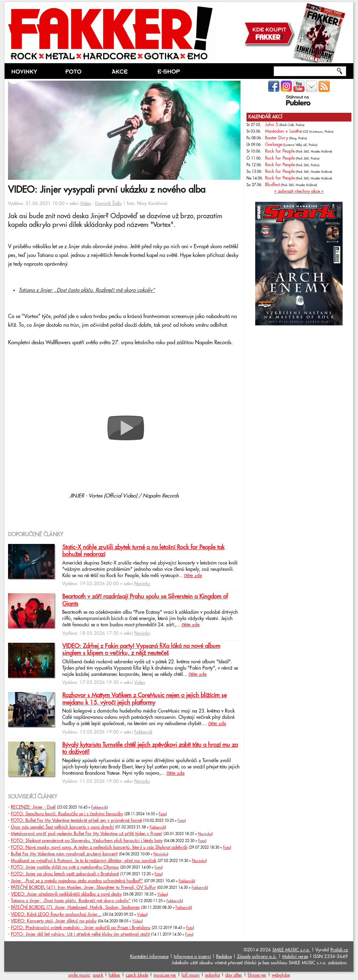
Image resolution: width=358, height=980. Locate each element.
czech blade (137, 975)
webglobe (281, 975)
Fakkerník (143, 732)
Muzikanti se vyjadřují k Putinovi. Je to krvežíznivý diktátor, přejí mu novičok (84, 861)
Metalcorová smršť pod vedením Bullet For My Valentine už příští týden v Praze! (87, 834)
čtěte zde (193, 576)
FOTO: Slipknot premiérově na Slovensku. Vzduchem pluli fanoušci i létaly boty (87, 841)
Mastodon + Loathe (283, 131)
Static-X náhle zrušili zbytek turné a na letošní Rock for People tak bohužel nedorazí (143, 551)
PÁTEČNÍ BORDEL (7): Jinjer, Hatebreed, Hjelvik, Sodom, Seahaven (75, 907)
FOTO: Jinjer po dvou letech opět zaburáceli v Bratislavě (65, 874)
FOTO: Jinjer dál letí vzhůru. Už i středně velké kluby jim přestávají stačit (80, 934)
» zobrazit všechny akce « (299, 191)
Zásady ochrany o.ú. (257, 957)
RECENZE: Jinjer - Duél (33, 807)
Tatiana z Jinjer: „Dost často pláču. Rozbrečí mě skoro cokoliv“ (87, 290)
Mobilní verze (295, 957)
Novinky (142, 584)
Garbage (274, 145)
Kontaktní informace (149, 957)
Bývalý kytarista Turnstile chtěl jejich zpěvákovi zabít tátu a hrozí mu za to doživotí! (150, 749)
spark (98, 975)
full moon (191, 975)
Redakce (224, 957)
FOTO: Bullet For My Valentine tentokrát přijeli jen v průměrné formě (76, 820)
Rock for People (280, 151)
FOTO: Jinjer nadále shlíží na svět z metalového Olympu (65, 867)
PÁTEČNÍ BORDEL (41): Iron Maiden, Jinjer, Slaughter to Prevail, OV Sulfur (83, 887)
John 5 (272, 125)
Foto (162, 814)
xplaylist (212, 975)
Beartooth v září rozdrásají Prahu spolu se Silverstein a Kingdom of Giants (145, 600)
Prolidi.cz (339, 950)
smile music (79, 975)
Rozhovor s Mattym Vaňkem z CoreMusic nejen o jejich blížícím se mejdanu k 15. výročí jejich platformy (144, 699)
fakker (114, 975)
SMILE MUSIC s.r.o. (291, 950)
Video (85, 204)
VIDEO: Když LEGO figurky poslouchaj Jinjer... (56, 914)
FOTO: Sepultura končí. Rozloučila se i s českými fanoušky (67, 814)
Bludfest (272, 185)
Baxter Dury (277, 138)
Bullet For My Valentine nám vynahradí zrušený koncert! (64, 854)
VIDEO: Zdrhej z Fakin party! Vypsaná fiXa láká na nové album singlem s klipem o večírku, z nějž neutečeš (141, 650)
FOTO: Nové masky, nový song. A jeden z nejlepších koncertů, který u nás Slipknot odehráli (99, 847)
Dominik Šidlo (108, 204)
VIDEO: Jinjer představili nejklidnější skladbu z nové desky (66, 894)
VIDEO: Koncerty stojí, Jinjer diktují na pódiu (54, 921)
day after (234, 975)
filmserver (257, 975)
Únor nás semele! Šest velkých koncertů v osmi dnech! (62, 827)
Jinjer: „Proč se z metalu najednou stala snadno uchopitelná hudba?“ (77, 881)
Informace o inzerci (192, 957)
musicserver (165, 975)
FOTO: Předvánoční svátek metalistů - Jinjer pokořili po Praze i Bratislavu (81, 928)
